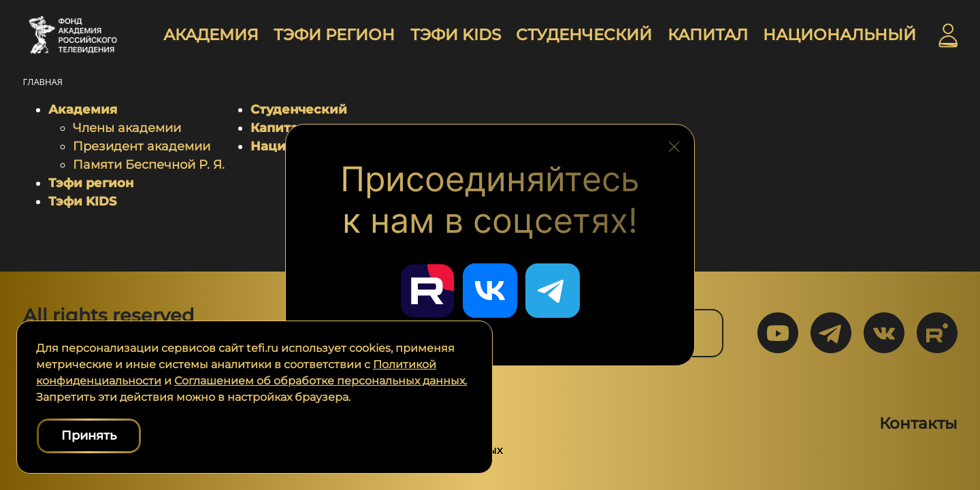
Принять (89, 436)
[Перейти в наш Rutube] (427, 291)
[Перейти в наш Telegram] (553, 291)
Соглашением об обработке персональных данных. (321, 381)
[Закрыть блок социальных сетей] (674, 143)
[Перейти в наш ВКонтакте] (490, 291)
